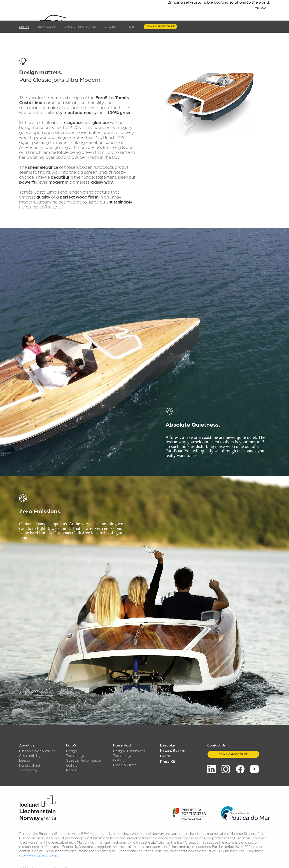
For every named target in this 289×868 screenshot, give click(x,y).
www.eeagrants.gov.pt (41, 855)
